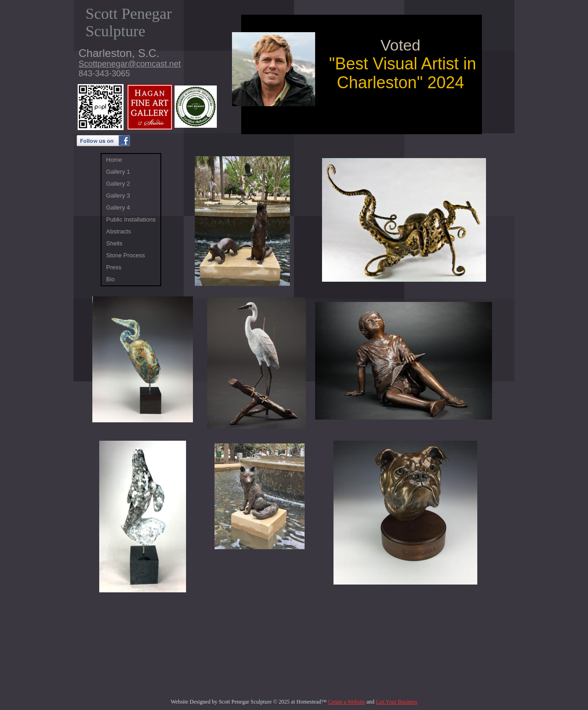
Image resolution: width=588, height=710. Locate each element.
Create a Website (347, 702)
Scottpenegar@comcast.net (130, 64)
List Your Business (396, 702)
